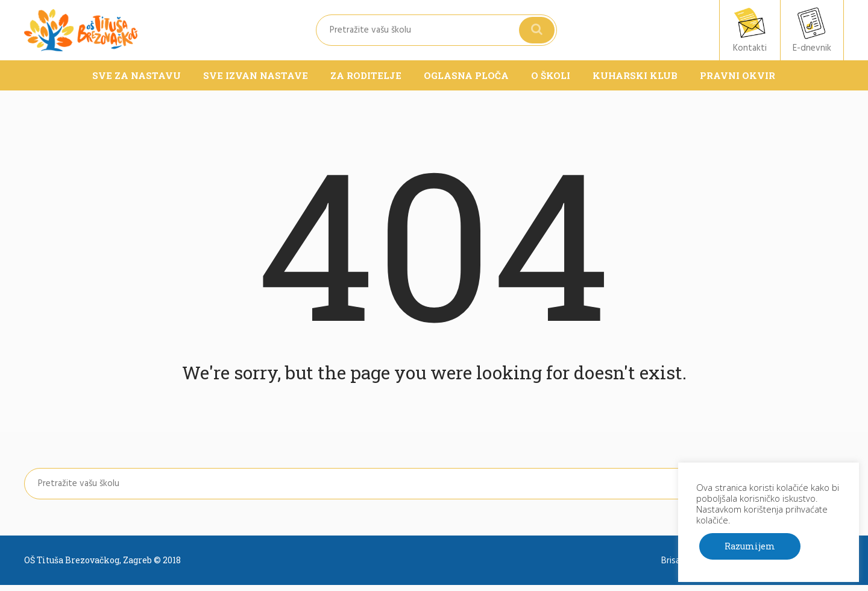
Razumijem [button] (750, 546)
